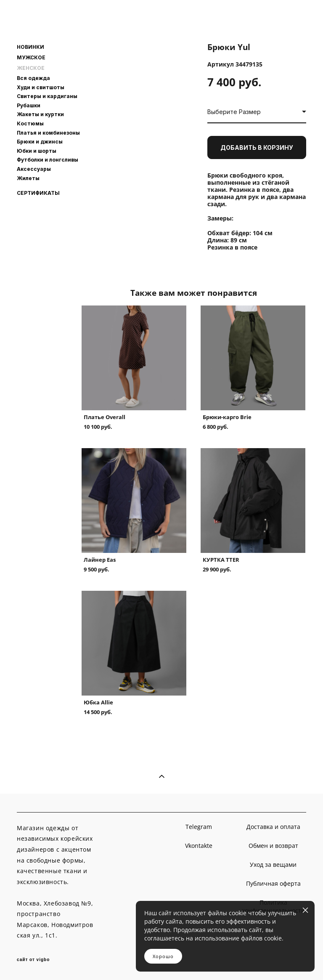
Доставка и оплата (273, 827)
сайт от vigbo (33, 960)
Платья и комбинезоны (48, 133)
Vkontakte (199, 846)
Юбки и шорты (37, 151)
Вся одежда (33, 78)
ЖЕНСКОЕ (31, 68)
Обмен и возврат (273, 846)
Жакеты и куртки (40, 114)
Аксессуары (34, 169)
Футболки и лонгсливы (48, 160)
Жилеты (28, 178)
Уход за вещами (273, 864)
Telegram (199, 827)
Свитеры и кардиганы (47, 96)
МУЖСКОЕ (31, 58)
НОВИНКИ (30, 47)
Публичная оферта (273, 883)
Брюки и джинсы (40, 142)
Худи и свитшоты (41, 87)
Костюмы (30, 123)
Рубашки (29, 105)
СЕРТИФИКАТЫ (38, 193)
